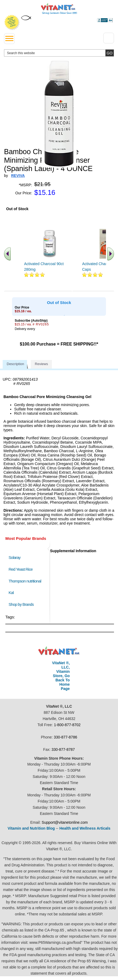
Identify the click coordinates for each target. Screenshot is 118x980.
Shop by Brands (22, 604)
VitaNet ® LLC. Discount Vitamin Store (59, 651)
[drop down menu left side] (9, 39)
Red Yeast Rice (21, 569)
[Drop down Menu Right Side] (109, 38)
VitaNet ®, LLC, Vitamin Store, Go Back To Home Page (61, 676)
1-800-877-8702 (67, 725)
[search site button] (110, 53)
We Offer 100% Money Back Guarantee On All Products (12, 23)
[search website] (59, 53)
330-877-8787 (63, 749)
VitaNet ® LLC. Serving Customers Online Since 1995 (59, 9)
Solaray (14, 557)
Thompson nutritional (25, 581)
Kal (11, 593)
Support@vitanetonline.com (65, 822)
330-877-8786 (65, 737)
